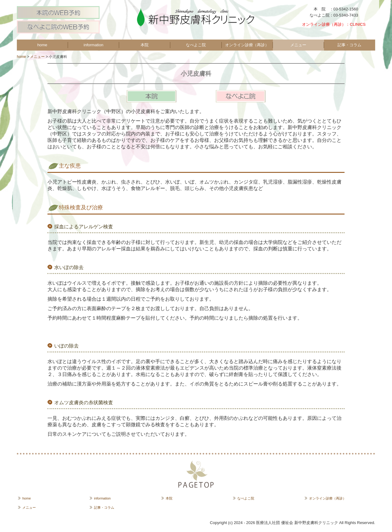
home (42, 45)
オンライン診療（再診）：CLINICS (336, 24)
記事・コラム (349, 45)
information (93, 45)
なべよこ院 (196, 45)
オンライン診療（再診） (247, 45)
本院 (145, 45)
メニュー (298, 45)
